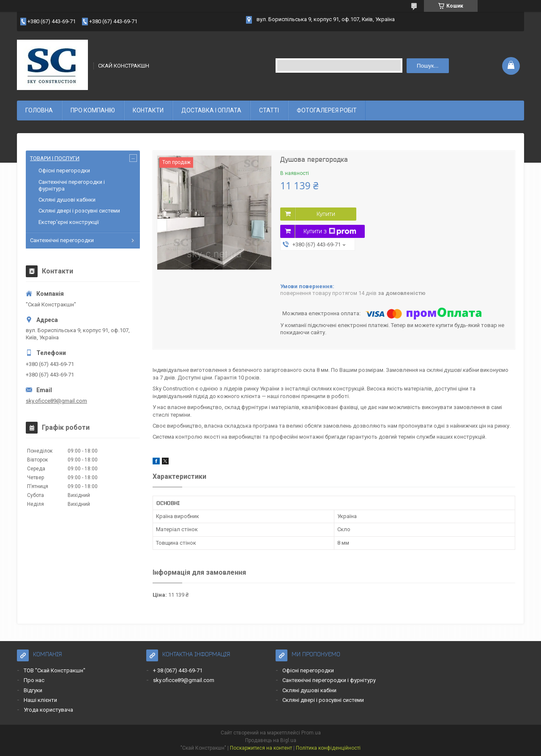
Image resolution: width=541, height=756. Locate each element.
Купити (326, 214)
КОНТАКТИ (148, 110)
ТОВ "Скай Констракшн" (55, 670)
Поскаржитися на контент (261, 748)
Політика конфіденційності (328, 748)
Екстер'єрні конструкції (69, 222)
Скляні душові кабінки (67, 200)
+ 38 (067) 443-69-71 (178, 670)
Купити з (330, 232)
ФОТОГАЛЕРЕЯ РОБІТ (327, 110)
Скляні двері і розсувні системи (79, 211)
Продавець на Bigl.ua (271, 740)
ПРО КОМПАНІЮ (93, 110)
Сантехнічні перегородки (62, 240)
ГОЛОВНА (39, 110)
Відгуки (33, 690)
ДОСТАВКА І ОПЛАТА (211, 110)
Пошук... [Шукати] (428, 66)
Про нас (34, 680)
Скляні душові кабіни (309, 690)
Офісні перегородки (64, 171)
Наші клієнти (40, 700)
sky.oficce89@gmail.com (56, 401)
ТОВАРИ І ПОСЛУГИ (55, 158)
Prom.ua (311, 733)
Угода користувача (48, 710)
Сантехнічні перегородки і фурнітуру (329, 680)
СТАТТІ (269, 110)
